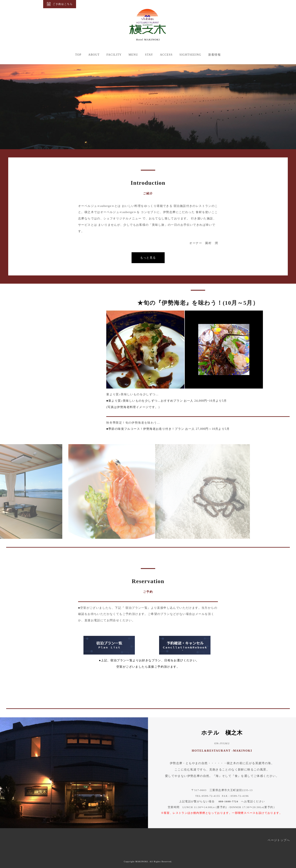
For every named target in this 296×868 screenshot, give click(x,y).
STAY (149, 55)
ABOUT (94, 55)
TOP (78, 55)
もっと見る (148, 258)
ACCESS (166, 55)
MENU (133, 55)
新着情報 (215, 55)
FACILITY (114, 55)
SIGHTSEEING (190, 55)
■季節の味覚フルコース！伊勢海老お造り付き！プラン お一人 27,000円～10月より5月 (168, 429)
